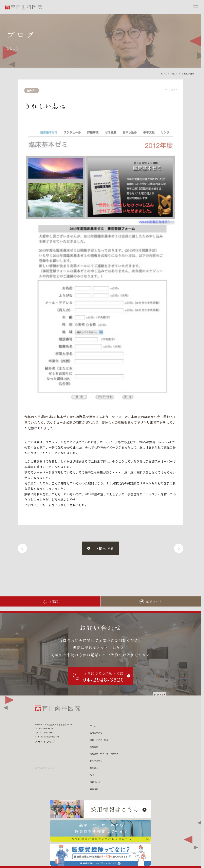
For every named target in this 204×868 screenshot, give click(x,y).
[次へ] (179, 548)
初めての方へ (96, 761)
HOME (164, 74)
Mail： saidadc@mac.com (47, 737)
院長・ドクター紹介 (99, 740)
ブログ (174, 74)
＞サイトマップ (45, 742)
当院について (96, 733)
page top (159, 694)
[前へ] (22, 548)
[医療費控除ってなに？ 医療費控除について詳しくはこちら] (100, 855)
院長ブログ (95, 782)
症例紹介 (94, 768)
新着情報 (94, 789)
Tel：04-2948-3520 (44, 728)
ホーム (93, 726)
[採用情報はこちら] (100, 809)
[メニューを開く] (196, 7)
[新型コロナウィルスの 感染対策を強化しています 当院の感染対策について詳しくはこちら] (100, 831)
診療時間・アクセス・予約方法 (104, 754)
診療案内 (94, 747)
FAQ (92, 775)
